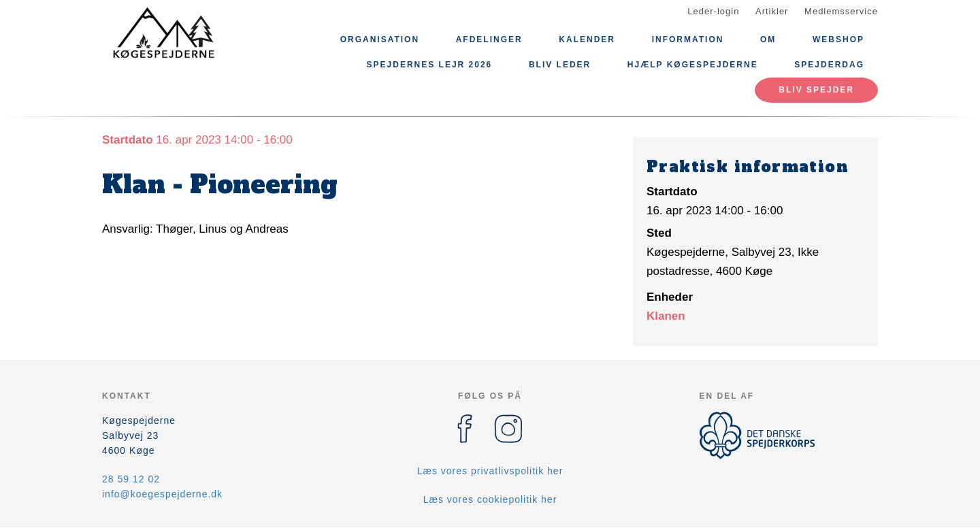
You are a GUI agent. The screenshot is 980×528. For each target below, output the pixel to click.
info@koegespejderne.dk (162, 494)
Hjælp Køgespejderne (693, 65)
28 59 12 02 (131, 479)
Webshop (838, 39)
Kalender (587, 39)
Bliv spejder (816, 90)
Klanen (666, 316)
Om (768, 39)
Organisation (380, 39)
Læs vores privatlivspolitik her (490, 471)
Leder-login (713, 11)
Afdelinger (489, 39)
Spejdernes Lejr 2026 (430, 65)
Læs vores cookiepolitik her (490, 499)
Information (688, 39)
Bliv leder (560, 65)
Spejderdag (829, 65)
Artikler (772, 11)
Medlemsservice (841, 11)
